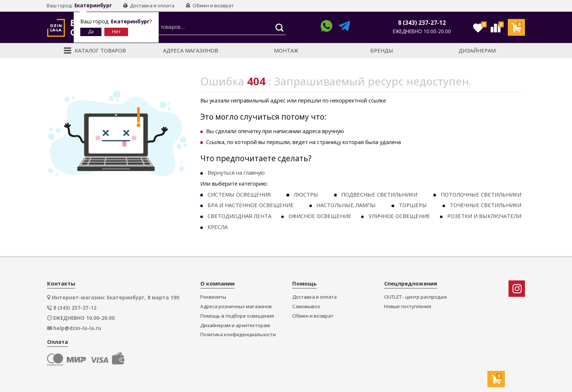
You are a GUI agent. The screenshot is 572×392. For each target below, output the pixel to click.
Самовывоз (306, 306)
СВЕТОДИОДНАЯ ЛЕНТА (239, 216)
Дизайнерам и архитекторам (235, 325)
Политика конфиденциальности (238, 335)
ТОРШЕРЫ (413, 205)
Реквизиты (213, 297)
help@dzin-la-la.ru (77, 328)
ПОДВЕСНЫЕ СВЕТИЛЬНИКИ (379, 194)
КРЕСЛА (218, 227)
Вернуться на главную (236, 172)
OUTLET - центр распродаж (416, 297)
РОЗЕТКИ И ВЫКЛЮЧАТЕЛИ (484, 216)
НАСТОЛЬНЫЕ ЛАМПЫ (346, 205)
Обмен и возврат (210, 5)
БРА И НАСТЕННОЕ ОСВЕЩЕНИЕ (251, 205)
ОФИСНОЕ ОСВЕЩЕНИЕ (320, 216)
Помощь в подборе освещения (237, 316)
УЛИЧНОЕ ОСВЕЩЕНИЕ (399, 216)
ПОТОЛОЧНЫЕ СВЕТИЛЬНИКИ (481, 194)
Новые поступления (408, 306)
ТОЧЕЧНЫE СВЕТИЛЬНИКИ (486, 205)
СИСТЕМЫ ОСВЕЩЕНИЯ (239, 194)
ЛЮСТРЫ (306, 194)
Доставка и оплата (149, 5)
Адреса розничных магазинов (236, 306)
